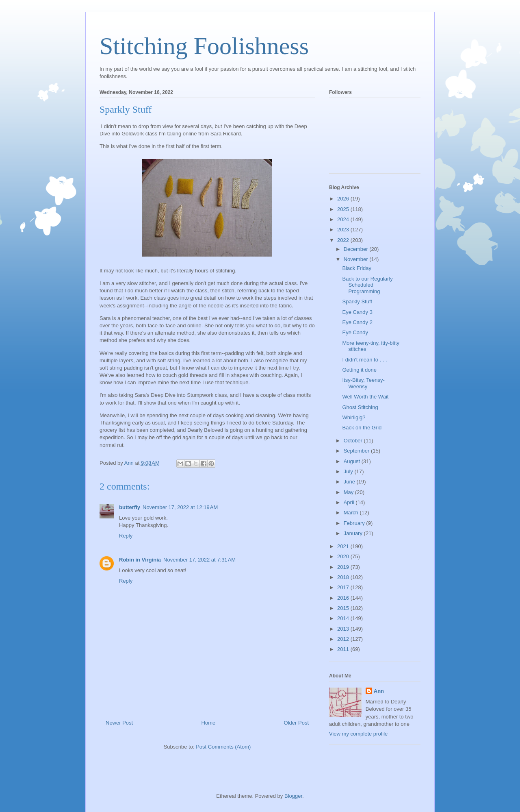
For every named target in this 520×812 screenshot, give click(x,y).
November (357, 259)
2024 (344, 219)
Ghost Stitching (360, 407)
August (353, 461)
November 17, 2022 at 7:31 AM (199, 560)
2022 (344, 240)
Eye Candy (355, 332)
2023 (344, 230)
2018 (344, 577)
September (357, 451)
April (350, 502)
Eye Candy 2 (357, 322)
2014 (344, 618)
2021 (344, 546)
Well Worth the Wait (365, 397)
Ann (379, 691)
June (350, 482)
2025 (344, 209)
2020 (344, 556)
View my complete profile (358, 734)
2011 (344, 649)
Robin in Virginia (140, 560)
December (357, 249)
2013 (344, 629)
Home (209, 723)
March (352, 513)
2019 (344, 567)
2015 (344, 608)
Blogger (293, 796)
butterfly (130, 507)
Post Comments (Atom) (223, 747)
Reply (126, 536)
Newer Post (119, 723)
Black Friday (357, 268)
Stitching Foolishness (204, 46)
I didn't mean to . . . (364, 360)
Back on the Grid (362, 428)
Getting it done (359, 370)
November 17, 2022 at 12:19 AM (180, 507)
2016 (344, 598)
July (349, 471)
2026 (344, 199)
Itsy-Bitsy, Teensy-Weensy (363, 383)
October (354, 441)
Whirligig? (354, 417)
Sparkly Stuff (357, 302)
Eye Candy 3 (357, 312)
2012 (344, 639)
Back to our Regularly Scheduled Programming (367, 285)
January (354, 533)
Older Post (296, 723)
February (355, 523)
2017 (344, 587)
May (349, 492)
